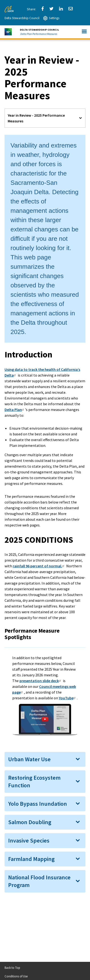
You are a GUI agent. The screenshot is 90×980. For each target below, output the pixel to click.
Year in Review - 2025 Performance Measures (36, 118)
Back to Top (12, 968)
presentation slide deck (41, 681)
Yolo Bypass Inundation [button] (38, 804)
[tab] (45, 759)
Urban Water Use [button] (29, 759)
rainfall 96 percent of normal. (39, 566)
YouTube (68, 698)
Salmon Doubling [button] (30, 822)
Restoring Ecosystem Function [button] (34, 781)
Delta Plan (15, 410)
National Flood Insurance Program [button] (39, 881)
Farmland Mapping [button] (31, 859)
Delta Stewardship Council (22, 18)
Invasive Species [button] (29, 840)
